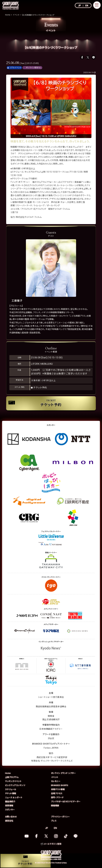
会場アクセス (57, 794)
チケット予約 (40, 388)
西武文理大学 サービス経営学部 (52, 757)
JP (80, 6)
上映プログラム (12, 777)
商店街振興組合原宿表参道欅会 (51, 707)
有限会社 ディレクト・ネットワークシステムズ (52, 761)
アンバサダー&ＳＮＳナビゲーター (66, 802)
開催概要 (55, 806)
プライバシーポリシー (60, 817)
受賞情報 (9, 806)
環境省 (51, 716)
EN (87, 6)
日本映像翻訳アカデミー (51, 729)
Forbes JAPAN (51, 748)
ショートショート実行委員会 (51, 697)
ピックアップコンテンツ (15, 785)
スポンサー (10, 810)
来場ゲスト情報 (58, 790)
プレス (54, 821)
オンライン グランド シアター (64, 773)
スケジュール (11, 790)
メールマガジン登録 (53, 844)
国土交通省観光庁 (51, 720)
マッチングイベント (13, 781)
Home (8, 773)
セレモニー (56, 781)
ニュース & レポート (14, 798)
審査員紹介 (10, 802)
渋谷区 (51, 739)
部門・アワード (57, 798)
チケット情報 (11, 794)
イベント (55, 777)
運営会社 (9, 821)
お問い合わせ (11, 817)
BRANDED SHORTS (60, 785)
